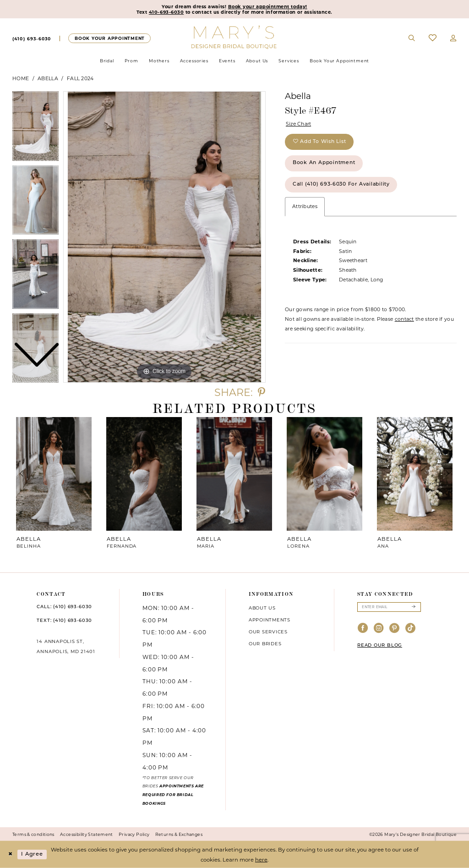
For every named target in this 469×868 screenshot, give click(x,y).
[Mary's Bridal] (235, 37)
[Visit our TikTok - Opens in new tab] (411, 629)
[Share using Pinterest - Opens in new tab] (262, 393)
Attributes (305, 206)
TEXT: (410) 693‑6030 (64, 621)
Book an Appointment (324, 163)
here (261, 859)
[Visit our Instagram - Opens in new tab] (379, 629)
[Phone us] (32, 38)
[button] (453, 38)
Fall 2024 (80, 79)
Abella (48, 79)
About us (262, 608)
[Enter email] (389, 607)
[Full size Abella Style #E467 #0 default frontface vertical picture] (164, 237)
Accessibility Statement (87, 834)
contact (404, 319)
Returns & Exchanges (179, 834)
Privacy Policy (134, 834)
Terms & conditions (33, 834)
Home (21, 79)
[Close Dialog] (10, 854)
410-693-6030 (166, 12)
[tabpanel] (164, 237)
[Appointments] (109, 38)
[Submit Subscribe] (413, 607)
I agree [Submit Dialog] (32, 854)
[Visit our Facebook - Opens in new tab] (363, 629)
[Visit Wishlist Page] (433, 38)
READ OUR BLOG (380, 646)
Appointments (270, 620)
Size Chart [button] (299, 124)
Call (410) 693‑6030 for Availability (341, 184)
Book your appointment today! (268, 6)
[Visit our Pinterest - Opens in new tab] (395, 629)
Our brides (265, 643)
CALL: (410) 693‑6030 (64, 607)
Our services (268, 632)
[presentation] (54, 474)
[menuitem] (32, 38)
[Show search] (412, 38)
